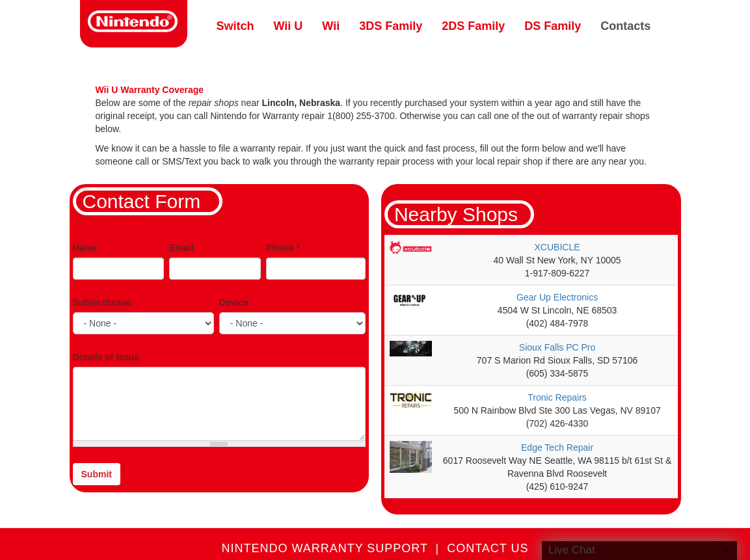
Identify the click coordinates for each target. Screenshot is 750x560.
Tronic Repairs (557, 397)
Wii (331, 26)
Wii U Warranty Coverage (150, 90)
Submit (97, 474)
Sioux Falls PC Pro (557, 347)
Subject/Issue (102, 302)
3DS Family (391, 26)
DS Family (553, 26)
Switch (235, 26)
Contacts (625, 26)
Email (181, 248)
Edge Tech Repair (557, 447)
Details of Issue (106, 357)
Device (234, 302)
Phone (283, 248)
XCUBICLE (557, 247)
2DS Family (473, 26)
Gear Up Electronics (557, 297)
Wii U (288, 26)
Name (85, 248)
